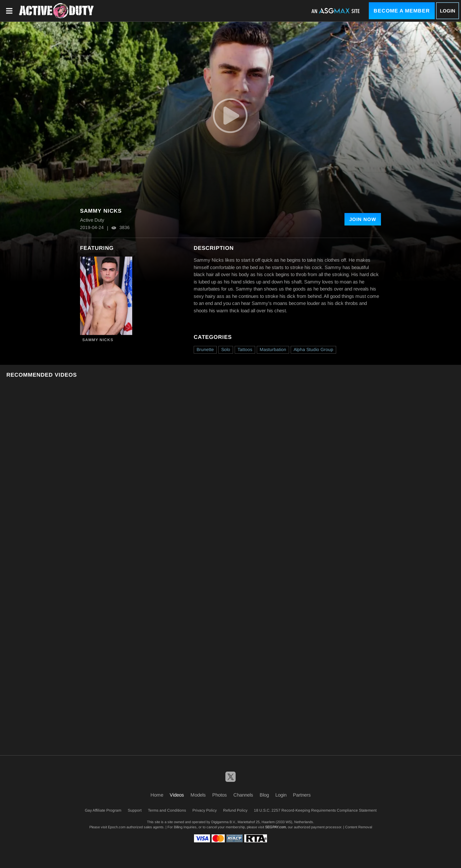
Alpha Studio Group (313, 349)
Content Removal (359, 827)
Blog (264, 795)
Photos (220, 795)
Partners (302, 795)
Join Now (363, 219)
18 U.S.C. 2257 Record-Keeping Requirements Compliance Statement (315, 810)
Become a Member (402, 11)
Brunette (205, 349)
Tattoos (245, 349)
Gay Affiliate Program (103, 810)
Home (157, 795)
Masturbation (273, 349)
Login (448, 11)
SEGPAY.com (275, 827)
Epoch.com (117, 827)
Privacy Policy (205, 810)
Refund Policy (235, 810)
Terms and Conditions (167, 810)
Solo (226, 349)
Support (135, 810)
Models (198, 795)
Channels (243, 795)
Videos (177, 795)
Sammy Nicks (98, 340)
